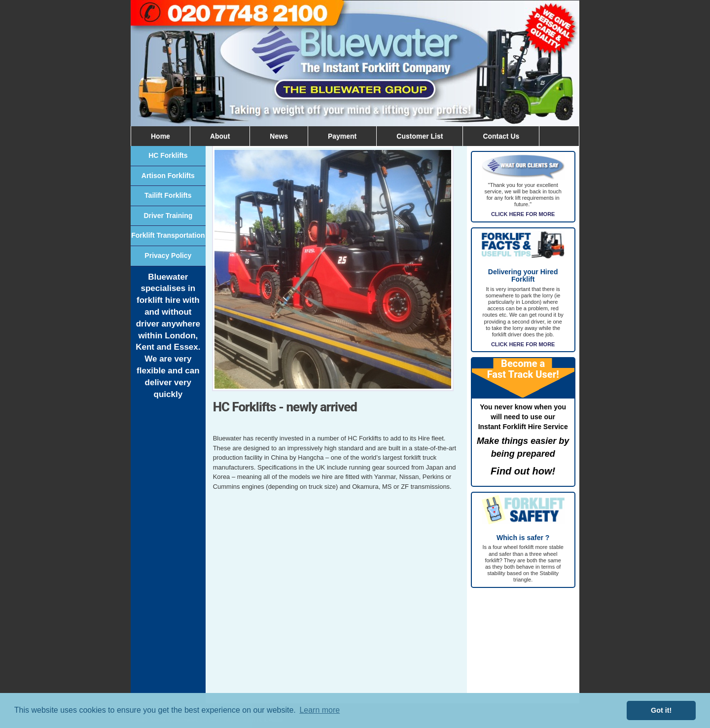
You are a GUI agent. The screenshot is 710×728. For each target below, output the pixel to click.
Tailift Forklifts (168, 195)
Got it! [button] (661, 710)
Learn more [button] (319, 710)
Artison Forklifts (168, 176)
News (279, 136)
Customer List (420, 136)
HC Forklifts (168, 155)
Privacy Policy (168, 255)
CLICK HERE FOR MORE (523, 214)
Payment (342, 136)
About (220, 136)
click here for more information (523, 481)
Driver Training (168, 216)
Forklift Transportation (168, 235)
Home (160, 136)
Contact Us (501, 136)
